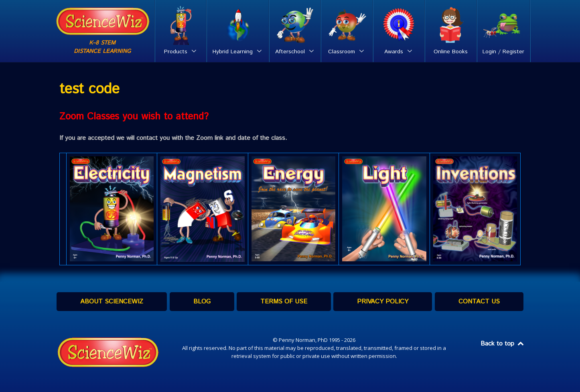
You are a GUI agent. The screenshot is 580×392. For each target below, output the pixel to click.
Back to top (503, 344)
